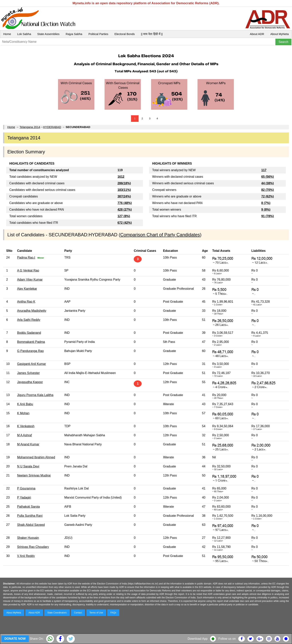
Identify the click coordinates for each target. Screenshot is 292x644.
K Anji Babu (25, 404)
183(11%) (124, 190)
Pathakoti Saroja (28, 507)
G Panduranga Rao (30, 351)
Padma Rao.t (26, 258)
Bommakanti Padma (31, 342)
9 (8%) (266, 210)
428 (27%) (125, 210)
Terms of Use (96, 613)
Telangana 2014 (30, 127)
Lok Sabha (24, 34)
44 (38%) (268, 183)
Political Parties (98, 34)
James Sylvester (28, 373)
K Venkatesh (26, 426)
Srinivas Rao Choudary (33, 547)
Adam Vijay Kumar (30, 280)
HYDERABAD (52, 127)
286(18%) (124, 183)
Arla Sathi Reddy (29, 320)
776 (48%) (125, 203)
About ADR (257, 34)
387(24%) (124, 196)
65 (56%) (268, 177)
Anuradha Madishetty (32, 311)
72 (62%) (268, 196)
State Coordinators (57, 613)
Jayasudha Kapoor (30, 382)
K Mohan (23, 413)
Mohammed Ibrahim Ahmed (36, 457)
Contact (78, 613)
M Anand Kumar (28, 444)
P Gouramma (26, 488)
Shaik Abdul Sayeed (31, 525)
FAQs (113, 613)
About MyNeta (280, 34)
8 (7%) (266, 203)
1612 (121, 177)
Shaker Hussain (28, 538)
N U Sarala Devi (28, 466)
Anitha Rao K (26, 302)
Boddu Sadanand (29, 333)
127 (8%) (124, 216)
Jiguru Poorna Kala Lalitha (35, 395)
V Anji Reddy (26, 556)
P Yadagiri (24, 498)
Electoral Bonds (125, 34)
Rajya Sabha (74, 34)
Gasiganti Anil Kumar (31, 364)
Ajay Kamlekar (27, 289)
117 (264, 170)
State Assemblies (48, 34)
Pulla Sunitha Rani (30, 516)
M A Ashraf (24, 435)
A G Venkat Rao (28, 270)
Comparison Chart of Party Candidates (160, 235)
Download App (198, 639)
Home (7, 34)
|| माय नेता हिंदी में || (152, 34)
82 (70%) (268, 190)
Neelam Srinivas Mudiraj (34, 475)
